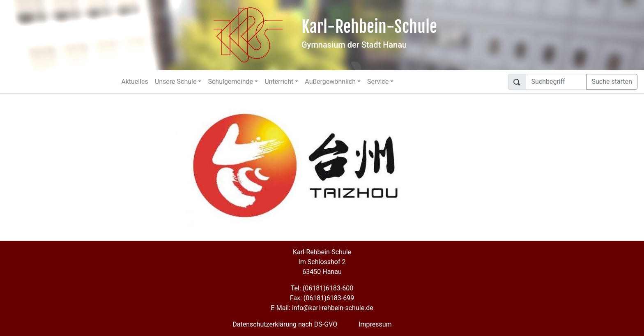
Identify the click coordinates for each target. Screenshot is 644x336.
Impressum (375, 324)
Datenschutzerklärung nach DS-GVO (285, 324)
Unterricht (279, 82)
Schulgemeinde (230, 82)
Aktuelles (135, 82)
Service (378, 82)
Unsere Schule (176, 82)
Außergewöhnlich (330, 82)
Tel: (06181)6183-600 (322, 288)
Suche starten (612, 82)
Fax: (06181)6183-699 (322, 298)
